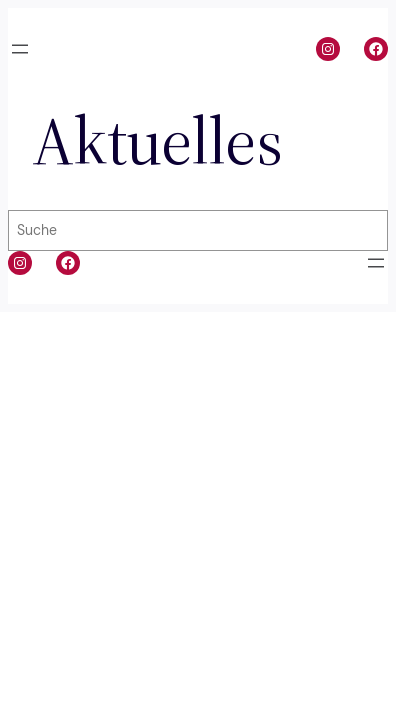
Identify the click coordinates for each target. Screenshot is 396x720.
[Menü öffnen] (20, 49)
